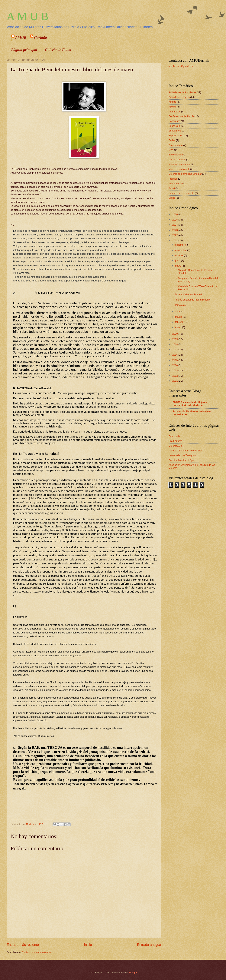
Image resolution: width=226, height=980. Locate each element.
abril (178, 312)
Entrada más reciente (23, 945)
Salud (172, 188)
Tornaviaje (180, 305)
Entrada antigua (149, 945)
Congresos (174, 121)
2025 (175, 220)
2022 (175, 235)
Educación (174, 126)
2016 (175, 355)
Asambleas (175, 112)
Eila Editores (175, 441)
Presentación (176, 183)
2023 (175, 230)
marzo (179, 317)
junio (178, 260)
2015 (175, 360)
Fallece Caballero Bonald (188, 294)
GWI (171, 150)
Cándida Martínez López (182, 460)
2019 (175, 339)
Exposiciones (176, 136)
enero (179, 327)
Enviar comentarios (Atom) (36, 952)
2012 (175, 376)
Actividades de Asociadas (182, 92)
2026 (175, 214)
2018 (175, 344)
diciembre (181, 245)
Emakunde (174, 436)
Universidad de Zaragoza (182, 455)
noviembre (181, 250)
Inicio (88, 945)
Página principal (24, 50)
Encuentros (175, 131)
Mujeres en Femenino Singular (185, 174)
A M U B (27, 16)
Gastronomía (176, 145)
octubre (180, 255)
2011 (175, 381)
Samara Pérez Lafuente (181, 193)
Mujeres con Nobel (179, 169)
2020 (175, 334)
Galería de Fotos (58, 50)
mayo (178, 266)
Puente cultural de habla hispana (192, 300)
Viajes (172, 198)
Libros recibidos (177, 159)
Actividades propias (179, 97)
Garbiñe (40, 38)
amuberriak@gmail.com (181, 66)
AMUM (172, 107)
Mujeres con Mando (179, 164)
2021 (175, 240)
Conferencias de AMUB (181, 116)
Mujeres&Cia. (176, 446)
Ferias (172, 140)
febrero (179, 322)
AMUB (21, 38)
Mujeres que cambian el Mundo (186, 451)
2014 (175, 365)
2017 (175, 349)
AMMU (172, 102)
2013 (175, 370)
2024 (175, 225)
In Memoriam (176, 155)
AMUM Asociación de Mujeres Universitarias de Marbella (190, 404)
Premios (173, 179)
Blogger (133, 973)
